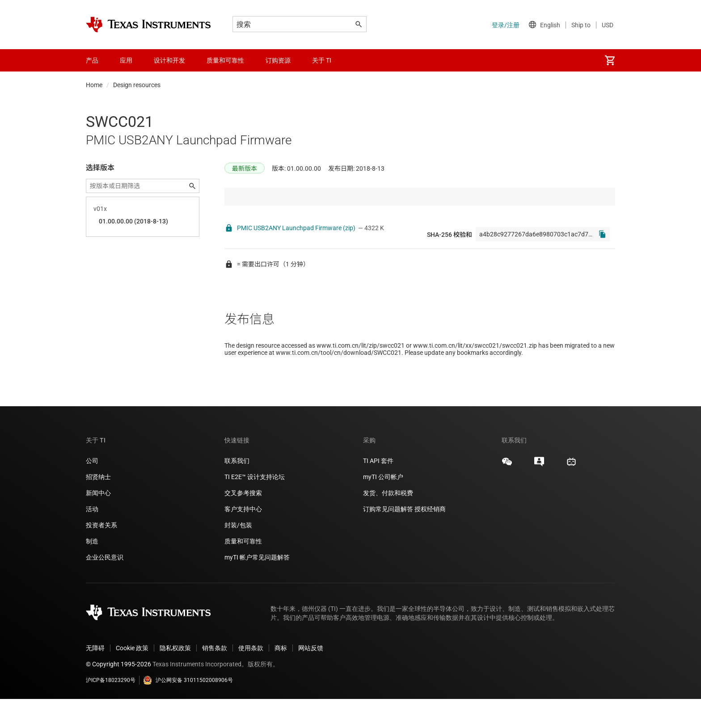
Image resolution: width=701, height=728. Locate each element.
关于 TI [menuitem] (322, 60)
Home (94, 85)
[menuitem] (610, 60)
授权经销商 (430, 538)
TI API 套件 (378, 490)
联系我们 (237, 490)
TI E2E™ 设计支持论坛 (255, 506)
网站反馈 (311, 677)
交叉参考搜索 (243, 522)
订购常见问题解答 (388, 538)
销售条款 (215, 677)
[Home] (148, 25)
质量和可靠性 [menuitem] (225, 60)
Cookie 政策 (132, 677)
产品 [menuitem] (92, 60)
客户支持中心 (243, 538)
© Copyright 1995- (118, 693)
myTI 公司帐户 (383, 506)
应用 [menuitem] (126, 60)
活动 (92, 538)
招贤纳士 (98, 506)
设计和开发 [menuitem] (169, 60)
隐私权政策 (175, 677)
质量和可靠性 (244, 570)
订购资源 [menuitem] (278, 60)
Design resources (137, 85)
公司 (92, 490)
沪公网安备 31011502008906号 (188, 709)
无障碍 (95, 677)
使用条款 (251, 677)
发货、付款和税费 (388, 522)
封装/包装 (238, 554)
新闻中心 (98, 522)
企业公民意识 (105, 586)
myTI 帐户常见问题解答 (257, 586)
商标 (281, 677)
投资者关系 (101, 554)
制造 (92, 570)
